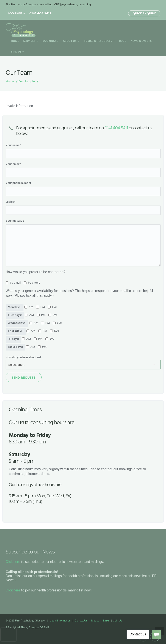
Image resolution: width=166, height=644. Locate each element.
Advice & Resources (99, 41)
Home (15, 41)
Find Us (18, 52)
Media (95, 621)
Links (106, 621)
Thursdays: (16, 331)
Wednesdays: (17, 323)
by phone (32, 283)
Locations (16, 14)
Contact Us (81, 621)
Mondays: (15, 307)
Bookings (50, 41)
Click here (13, 562)
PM (40, 307)
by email (13, 283)
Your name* (13, 145)
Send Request (24, 378)
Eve (52, 307)
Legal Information (60, 621)
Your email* (13, 164)
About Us (71, 41)
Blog (123, 41)
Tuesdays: (15, 315)
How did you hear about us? (24, 358)
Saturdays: (15, 347)
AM (29, 307)
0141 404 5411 (116, 128)
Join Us (118, 621)
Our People (27, 82)
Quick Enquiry (144, 14)
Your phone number (18, 183)
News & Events (141, 41)
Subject (11, 202)
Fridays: (13, 339)
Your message (15, 221)
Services (31, 41)
